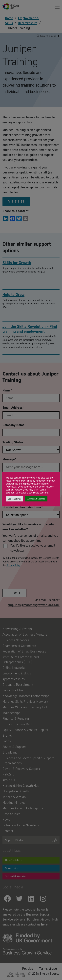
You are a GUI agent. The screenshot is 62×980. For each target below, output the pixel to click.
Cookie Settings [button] (15, 499)
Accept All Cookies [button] (36, 499)
